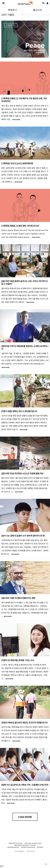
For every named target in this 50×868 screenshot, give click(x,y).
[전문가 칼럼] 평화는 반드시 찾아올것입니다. (20, 411)
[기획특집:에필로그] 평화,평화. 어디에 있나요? (20, 226)
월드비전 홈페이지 (20, 851)
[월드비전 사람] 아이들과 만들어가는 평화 (18, 598)
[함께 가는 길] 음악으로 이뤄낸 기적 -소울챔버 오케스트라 (25, 785)
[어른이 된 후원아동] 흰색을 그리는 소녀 (18, 660)
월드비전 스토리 (31, 851)
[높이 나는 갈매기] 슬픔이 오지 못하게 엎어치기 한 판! (23, 536)
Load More (25, 817)
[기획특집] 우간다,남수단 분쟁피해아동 (17, 163)
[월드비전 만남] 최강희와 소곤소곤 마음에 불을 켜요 (22, 473)
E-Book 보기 (11, 25)
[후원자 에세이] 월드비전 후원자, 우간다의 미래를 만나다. (25, 723)
